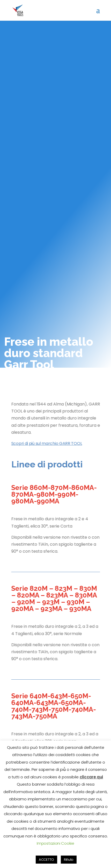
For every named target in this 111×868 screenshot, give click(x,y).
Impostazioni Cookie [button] (55, 843)
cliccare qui (91, 777)
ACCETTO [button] (46, 860)
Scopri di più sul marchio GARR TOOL (47, 443)
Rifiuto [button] (69, 860)
